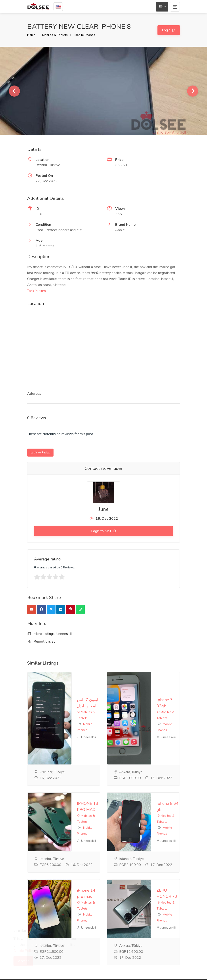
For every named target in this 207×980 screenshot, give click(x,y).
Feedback (88, 907)
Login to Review (40, 453)
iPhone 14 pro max (50, 780)
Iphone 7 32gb (126, 677)
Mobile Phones (85, 35)
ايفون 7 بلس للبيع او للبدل (54, 677)
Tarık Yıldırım (36, 291)
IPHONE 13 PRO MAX (53, 729)
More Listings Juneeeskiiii (50, 634)
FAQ (84, 900)
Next (193, 91)
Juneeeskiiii (42, 690)
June (104, 509)
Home (31, 35)
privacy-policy (91, 892)
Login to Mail (102, 531)
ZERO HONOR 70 (128, 780)
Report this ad (41, 642)
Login (167, 30)
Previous (14, 91)
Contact (86, 914)
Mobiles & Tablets (55, 35)
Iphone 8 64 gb (126, 729)
